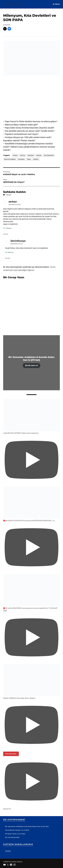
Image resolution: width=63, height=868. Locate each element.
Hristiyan (31, 155)
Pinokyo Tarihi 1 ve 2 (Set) (15, 834)
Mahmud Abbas (10, 159)
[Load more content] (11, 754)
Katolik (39, 155)
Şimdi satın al (31, 365)
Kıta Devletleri (49, 155)
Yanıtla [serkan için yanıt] (6, 234)
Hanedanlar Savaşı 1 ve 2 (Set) (17, 830)
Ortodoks (21, 159)
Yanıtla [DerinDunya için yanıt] (8, 258)
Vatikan (36, 159)
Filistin (15, 155)
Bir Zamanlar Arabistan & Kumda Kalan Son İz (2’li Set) (27, 826)
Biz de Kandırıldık (12, 837)
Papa (29, 159)
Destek (8, 851)
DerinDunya (18, 241)
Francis (23, 155)
